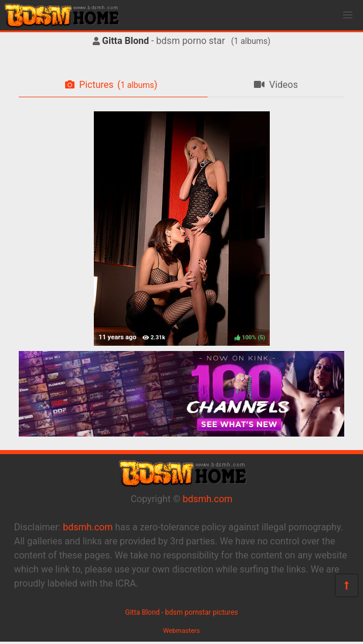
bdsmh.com (208, 499)
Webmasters (181, 631)
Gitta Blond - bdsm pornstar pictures (181, 612)
